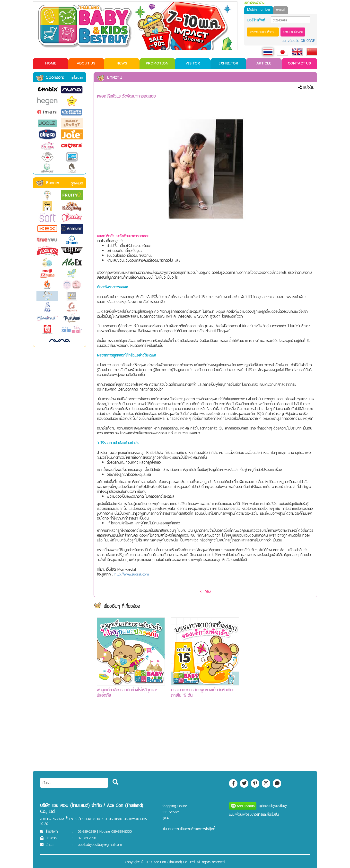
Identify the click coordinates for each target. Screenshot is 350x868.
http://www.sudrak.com (132, 574)
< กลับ (205, 591)
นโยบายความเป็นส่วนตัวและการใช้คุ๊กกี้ (188, 829)
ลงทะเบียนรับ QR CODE (298, 41)
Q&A (165, 818)
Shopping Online (174, 806)
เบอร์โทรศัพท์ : (257, 20)
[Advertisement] (280, 690)
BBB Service (171, 812)
